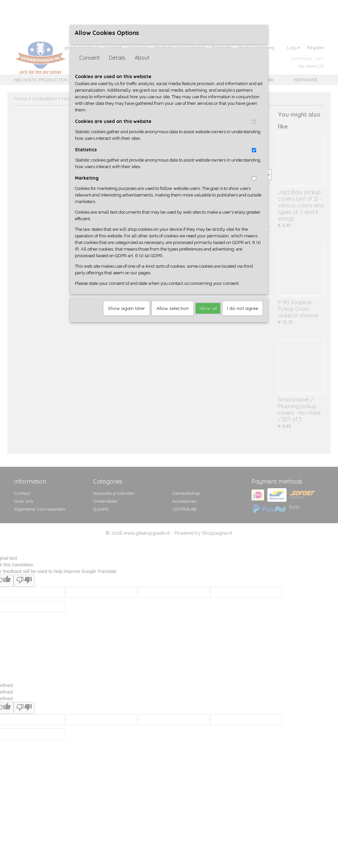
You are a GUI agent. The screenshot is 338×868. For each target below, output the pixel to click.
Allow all (208, 308)
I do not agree (243, 308)
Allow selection (173, 308)
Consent (89, 58)
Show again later (126, 308)
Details (117, 58)
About (142, 58)
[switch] (254, 122)
